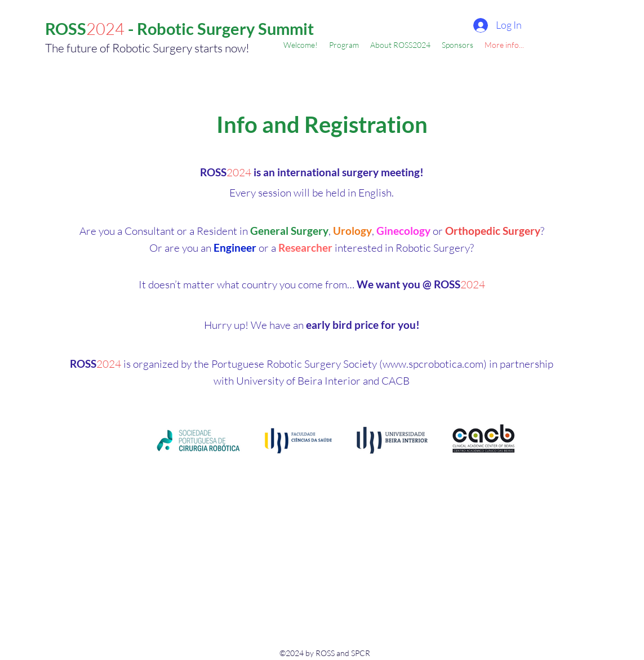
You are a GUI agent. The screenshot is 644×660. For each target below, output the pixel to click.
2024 (105, 29)
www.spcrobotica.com (433, 364)
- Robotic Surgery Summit (219, 28)
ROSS (66, 28)
